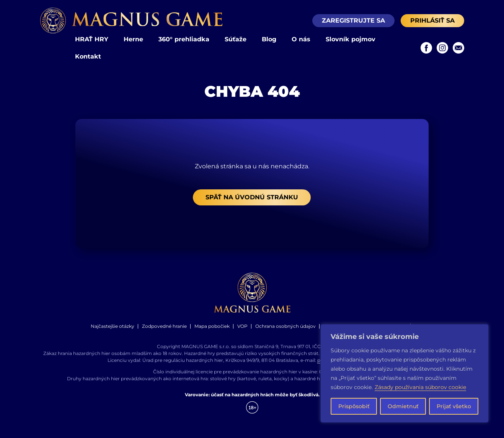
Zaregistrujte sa (353, 20)
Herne (133, 39)
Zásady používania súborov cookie (420, 387)
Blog (269, 39)
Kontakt (88, 56)
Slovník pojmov (351, 39)
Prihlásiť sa (432, 20)
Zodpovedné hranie (164, 326)
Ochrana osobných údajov (285, 326)
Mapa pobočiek (212, 326)
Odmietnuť (403, 406)
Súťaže (236, 39)
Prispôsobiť (354, 406)
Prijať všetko (454, 406)
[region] (405, 373)
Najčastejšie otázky (113, 326)
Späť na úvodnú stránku (252, 197)
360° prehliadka (184, 39)
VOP (242, 326)
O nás (301, 39)
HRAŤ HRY (92, 39)
